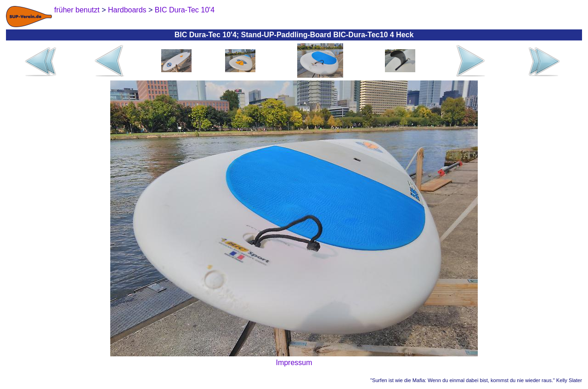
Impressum (294, 363)
